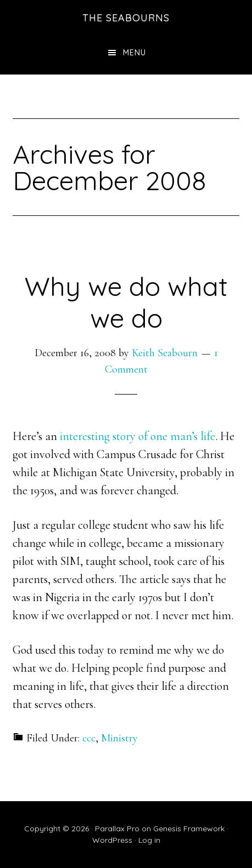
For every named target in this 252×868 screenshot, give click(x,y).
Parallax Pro (117, 829)
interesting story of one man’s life (138, 436)
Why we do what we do (126, 302)
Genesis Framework (189, 829)
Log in (149, 840)
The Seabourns (126, 18)
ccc (89, 738)
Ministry (119, 738)
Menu (135, 53)
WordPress (112, 840)
